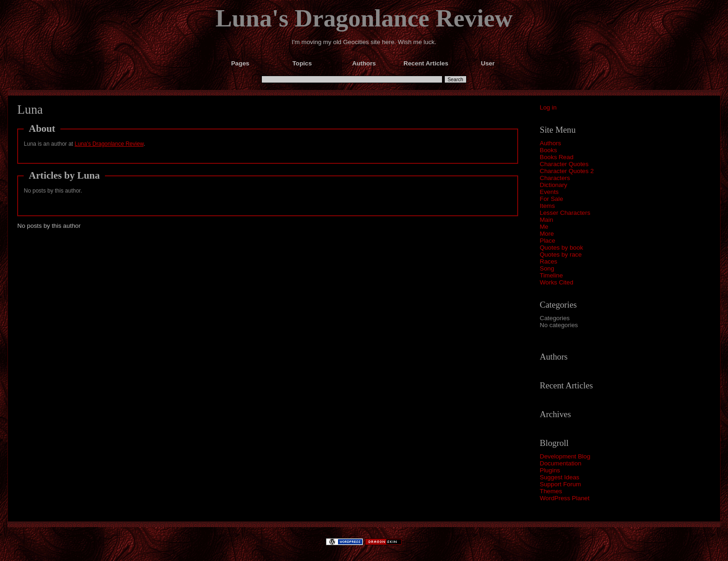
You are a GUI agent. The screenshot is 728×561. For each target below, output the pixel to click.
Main (547, 220)
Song (547, 268)
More (547, 234)
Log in (548, 107)
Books (549, 150)
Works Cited (557, 282)
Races (549, 261)
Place (548, 241)
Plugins (550, 470)
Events (549, 192)
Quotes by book (562, 248)
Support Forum (561, 484)
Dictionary (554, 185)
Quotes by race (561, 255)
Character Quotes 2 (567, 171)
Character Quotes (564, 164)
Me (544, 227)
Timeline (552, 275)
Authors (551, 143)
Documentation (561, 463)
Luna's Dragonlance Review (364, 18)
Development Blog (565, 456)
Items (548, 206)
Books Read (557, 157)
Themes (551, 491)
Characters (555, 178)
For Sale (552, 199)
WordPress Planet (565, 498)
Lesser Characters (565, 213)
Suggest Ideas (560, 477)
